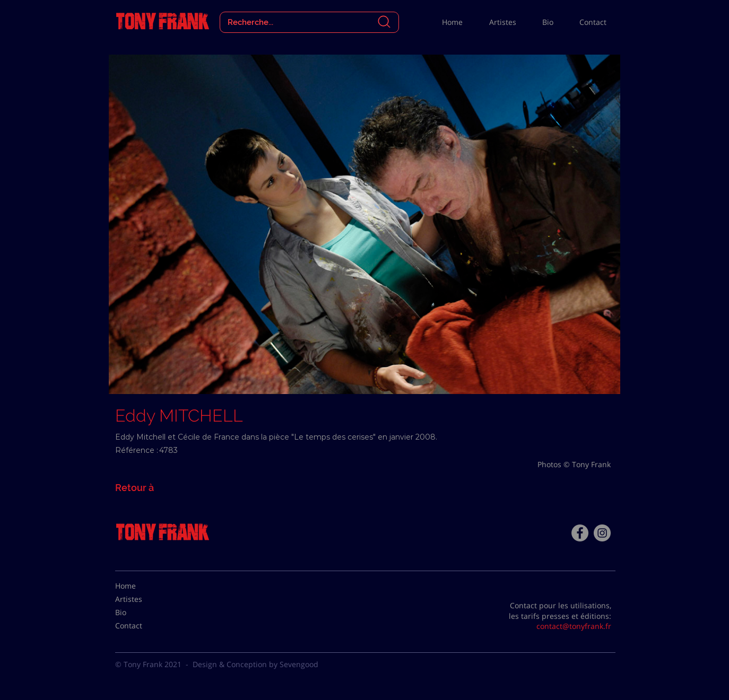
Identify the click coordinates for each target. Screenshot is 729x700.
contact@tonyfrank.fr (574, 626)
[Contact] (142, 626)
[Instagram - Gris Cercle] (602, 533)
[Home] (142, 586)
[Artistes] (142, 599)
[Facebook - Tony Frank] (580, 533)
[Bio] (142, 612)
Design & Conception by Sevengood (255, 664)
